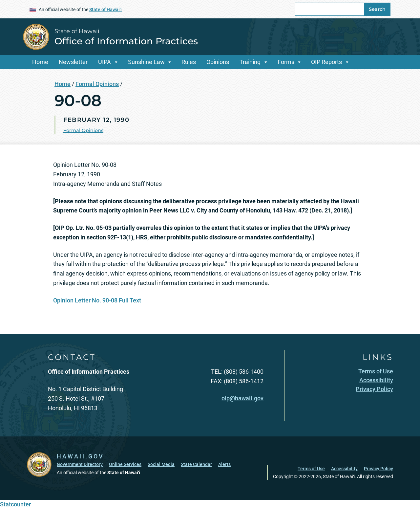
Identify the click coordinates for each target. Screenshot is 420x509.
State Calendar (196, 464)
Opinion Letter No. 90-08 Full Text (97, 300)
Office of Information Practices (126, 41)
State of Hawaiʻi (105, 10)
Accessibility (344, 469)
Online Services (125, 464)
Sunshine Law (146, 62)
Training (250, 62)
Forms (286, 62)
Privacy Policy (378, 469)
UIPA (105, 62)
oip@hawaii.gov (242, 398)
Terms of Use (311, 469)
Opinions (218, 62)
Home (40, 62)
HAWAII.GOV (80, 456)
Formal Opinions (97, 84)
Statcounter (15, 504)
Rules (189, 62)
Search (377, 9)
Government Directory (80, 464)
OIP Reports (326, 62)
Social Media (161, 464)
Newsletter (73, 62)
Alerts (224, 464)
